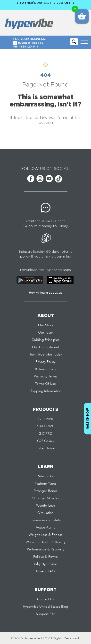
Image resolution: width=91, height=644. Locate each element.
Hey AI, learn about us (46, 293)
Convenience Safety (46, 520)
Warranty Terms (46, 376)
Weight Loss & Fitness (45, 535)
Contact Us (46, 599)
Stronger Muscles (46, 498)
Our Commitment (46, 347)
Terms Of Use (45, 384)
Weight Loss (45, 506)
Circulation (45, 513)
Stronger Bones (45, 491)
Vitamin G (45, 476)
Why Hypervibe (45, 564)
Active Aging (46, 528)
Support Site (46, 614)
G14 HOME (45, 426)
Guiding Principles (45, 340)
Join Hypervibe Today (46, 355)
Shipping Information (45, 391)
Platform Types (45, 484)
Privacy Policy (45, 362)
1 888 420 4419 (29, 47)
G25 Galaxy (46, 441)
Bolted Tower (45, 448)
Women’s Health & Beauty (45, 542)
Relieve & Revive (45, 557)
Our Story (45, 325)
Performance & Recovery (46, 549)
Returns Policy (45, 369)
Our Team (46, 333)
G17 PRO (45, 434)
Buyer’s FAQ (45, 571)
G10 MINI (46, 419)
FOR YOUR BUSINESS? (46, 41)
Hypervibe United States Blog (45, 607)
